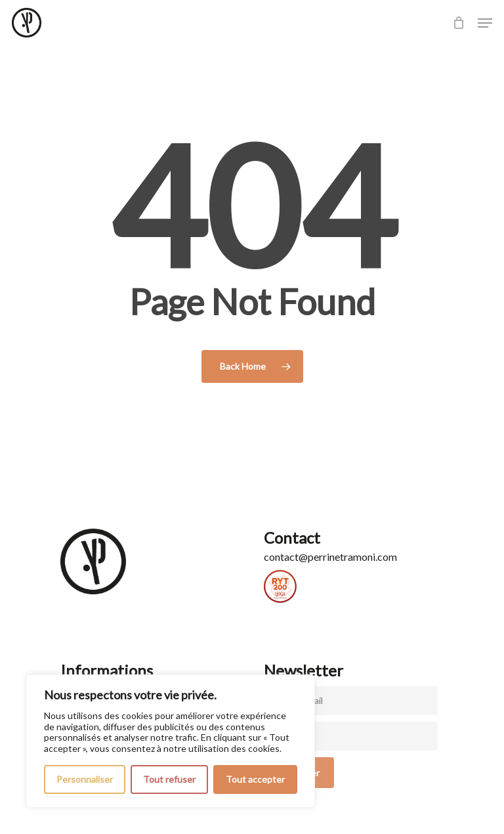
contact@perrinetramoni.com (330, 557)
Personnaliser (85, 779)
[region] (171, 741)
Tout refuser (169, 779)
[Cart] (458, 23)
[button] (485, 23)
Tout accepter (255, 779)
